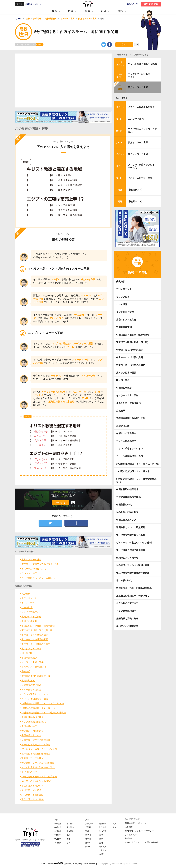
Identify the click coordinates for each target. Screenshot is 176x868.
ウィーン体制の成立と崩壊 (35, 699)
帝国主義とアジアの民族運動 (36, 740)
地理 (69, 835)
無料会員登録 (151, 4)
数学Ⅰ (88, 831)
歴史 (69, 839)
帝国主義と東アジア (31, 735)
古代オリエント (29, 598)
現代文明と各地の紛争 (33, 799)
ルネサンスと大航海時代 (34, 667)
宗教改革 (26, 671)
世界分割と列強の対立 (33, 731)
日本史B (102, 847)
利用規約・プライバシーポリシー (139, 831)
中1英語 (57, 824)
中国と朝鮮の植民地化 (33, 717)
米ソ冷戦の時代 (29, 772)
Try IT (88, 4)
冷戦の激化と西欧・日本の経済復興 (39, 777)
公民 (69, 843)
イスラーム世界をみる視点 (141, 107)
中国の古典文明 (29, 621)
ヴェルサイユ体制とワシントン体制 (39, 749)
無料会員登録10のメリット (137, 823)
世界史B (102, 850)
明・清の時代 (28, 653)
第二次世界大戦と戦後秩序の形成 (38, 767)
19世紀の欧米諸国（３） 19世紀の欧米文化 (44, 713)
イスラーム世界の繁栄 (33, 662)
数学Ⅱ (88, 835)
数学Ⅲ (88, 839)
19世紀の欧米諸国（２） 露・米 (39, 708)
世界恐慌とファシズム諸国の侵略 (38, 763)
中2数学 (57, 839)
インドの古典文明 (30, 612)
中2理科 (70, 827)
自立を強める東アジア (33, 786)
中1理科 (70, 824)
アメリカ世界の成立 (31, 690)
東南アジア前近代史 (31, 617)
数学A (88, 843)
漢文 (114, 827)
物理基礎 (103, 824)
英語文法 (89, 824)
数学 (71, 11)
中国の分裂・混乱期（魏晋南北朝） (39, 626)
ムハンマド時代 (29, 573)
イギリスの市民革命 (31, 685)
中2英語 (57, 827)
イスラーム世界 (121, 98)
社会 (104, 11)
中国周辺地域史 (29, 658)
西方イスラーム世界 (138, 87)
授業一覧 (129, 838)
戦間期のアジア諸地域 (33, 758)
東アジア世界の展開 (31, 649)
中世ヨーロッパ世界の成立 (35, 635)
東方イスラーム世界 (31, 560)
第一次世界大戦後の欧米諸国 (36, 754)
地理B (101, 854)
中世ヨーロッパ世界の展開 (35, 639)
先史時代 (26, 594)
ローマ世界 (27, 607)
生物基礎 (103, 831)
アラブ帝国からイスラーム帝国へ (38, 578)
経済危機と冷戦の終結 (33, 795)
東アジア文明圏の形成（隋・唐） (38, 630)
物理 (101, 835)
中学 (56, 820)
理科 (88, 11)
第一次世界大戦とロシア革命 (36, 745)
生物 (101, 843)
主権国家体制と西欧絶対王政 (36, 676)
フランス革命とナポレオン (35, 694)
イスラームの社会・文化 (34, 569)
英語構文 (89, 827)
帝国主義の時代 (29, 726)
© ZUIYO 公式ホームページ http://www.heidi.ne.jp (68, 864)
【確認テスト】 (136, 190)
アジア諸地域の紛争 (31, 790)
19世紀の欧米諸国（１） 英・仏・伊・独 (43, 703)
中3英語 (57, 831)
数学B (88, 847)
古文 (114, 824)
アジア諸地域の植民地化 (34, 722)
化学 (101, 839)
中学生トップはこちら (34, 4)
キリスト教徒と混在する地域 (142, 64)
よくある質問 (131, 835)
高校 (87, 820)
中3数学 (57, 843)
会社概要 (129, 827)
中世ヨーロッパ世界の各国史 (36, 644)
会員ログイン (132, 4)
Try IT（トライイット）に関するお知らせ (143, 842)
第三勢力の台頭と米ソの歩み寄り (38, 781)
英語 (55, 11)
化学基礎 (103, 827)
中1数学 (57, 835)
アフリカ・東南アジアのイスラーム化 (40, 564)
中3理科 (70, 831)
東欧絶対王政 (28, 681)
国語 (121, 11)
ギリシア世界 (28, 603)
